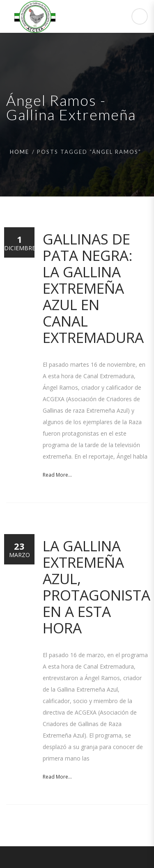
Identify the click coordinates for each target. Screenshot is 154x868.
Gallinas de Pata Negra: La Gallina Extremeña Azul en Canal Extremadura (93, 288)
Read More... (57, 475)
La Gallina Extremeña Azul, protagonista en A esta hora (97, 587)
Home (20, 152)
